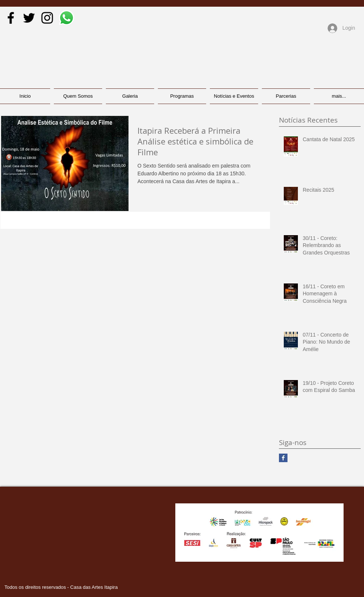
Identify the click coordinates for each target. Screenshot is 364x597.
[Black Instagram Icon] (47, 18)
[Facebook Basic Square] (283, 458)
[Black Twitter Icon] (29, 18)
